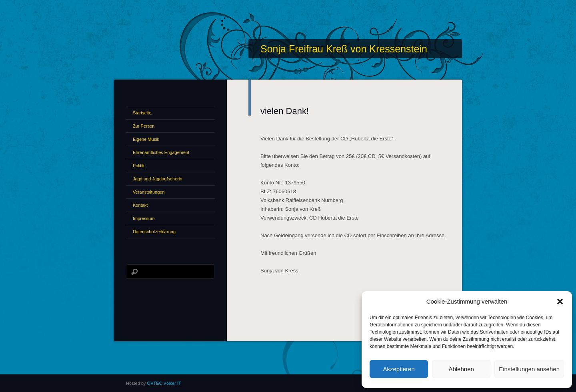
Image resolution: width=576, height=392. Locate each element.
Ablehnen (461, 369)
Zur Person (144, 126)
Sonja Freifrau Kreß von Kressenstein (344, 49)
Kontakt (140, 205)
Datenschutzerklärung (154, 232)
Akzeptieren (399, 369)
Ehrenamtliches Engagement (161, 152)
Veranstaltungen (149, 192)
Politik (139, 166)
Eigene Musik (146, 139)
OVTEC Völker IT (164, 383)
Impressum (144, 218)
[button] (560, 302)
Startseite (142, 113)
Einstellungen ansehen (529, 369)
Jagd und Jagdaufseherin (158, 179)
